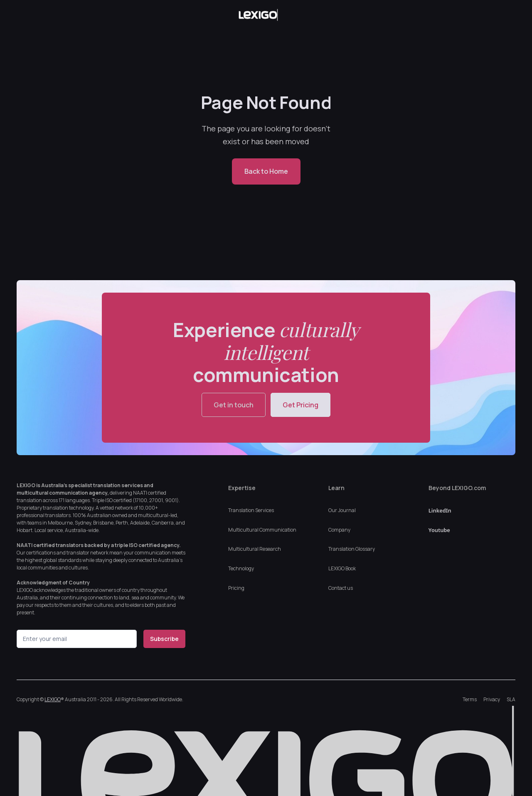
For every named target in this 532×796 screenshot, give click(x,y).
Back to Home (266, 171)
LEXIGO (53, 699)
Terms (470, 699)
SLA (511, 699)
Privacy (492, 699)
